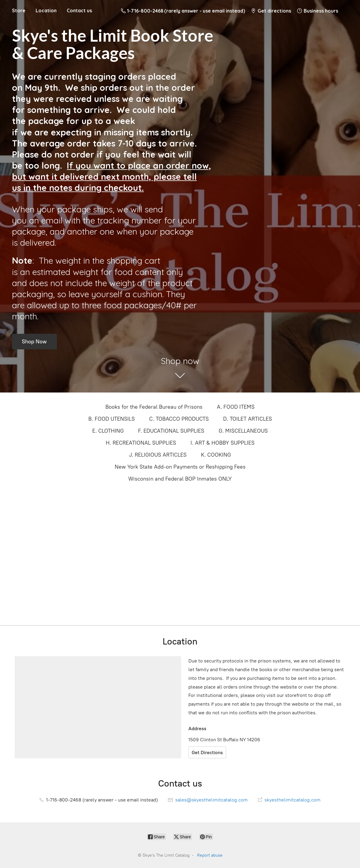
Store (19, 10)
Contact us (79, 10)
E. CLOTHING (108, 431)
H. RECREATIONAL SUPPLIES (141, 443)
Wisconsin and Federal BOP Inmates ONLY (180, 479)
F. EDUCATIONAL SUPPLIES (171, 431)
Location (46, 10)
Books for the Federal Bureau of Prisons (154, 407)
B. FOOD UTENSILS (112, 419)
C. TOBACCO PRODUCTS (179, 419)
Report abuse (210, 855)
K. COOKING (216, 455)
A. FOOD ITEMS (236, 407)
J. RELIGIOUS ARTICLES (158, 455)
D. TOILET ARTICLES (248, 419)
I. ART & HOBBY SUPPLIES (223, 443)
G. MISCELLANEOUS (243, 431)
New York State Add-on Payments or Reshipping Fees (180, 467)
